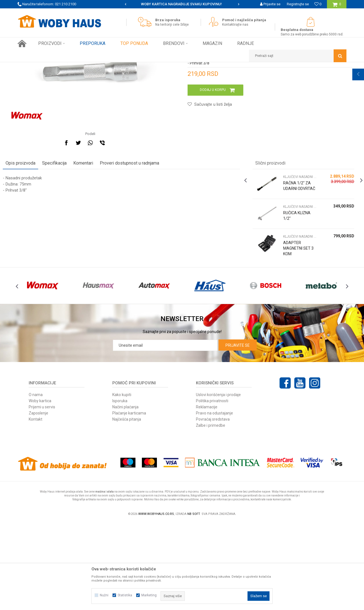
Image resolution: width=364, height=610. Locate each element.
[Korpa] (337, 6)
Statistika (125, 595)
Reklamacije (207, 494)
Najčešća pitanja (127, 507)
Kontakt (36, 507)
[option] (182, 4)
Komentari (98, 238)
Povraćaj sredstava (213, 507)
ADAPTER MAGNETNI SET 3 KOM (288, 323)
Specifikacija (69, 238)
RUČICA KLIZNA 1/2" (289, 290)
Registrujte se (298, 4)
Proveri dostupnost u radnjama (144, 238)
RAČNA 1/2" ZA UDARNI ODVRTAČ (289, 263)
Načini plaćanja (125, 494)
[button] (298, 56)
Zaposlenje (38, 500)
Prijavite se (238, 433)
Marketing (149, 595)
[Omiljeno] (318, 4)
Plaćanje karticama (129, 500)
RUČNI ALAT (77, 66)
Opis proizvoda (35, 238)
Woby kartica (40, 488)
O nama (36, 482)
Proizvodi (57, 66)
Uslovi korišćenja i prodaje (218, 482)
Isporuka (120, 488)
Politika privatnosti (212, 488)
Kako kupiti (122, 482)
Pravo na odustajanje (214, 500)
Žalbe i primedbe (211, 513)
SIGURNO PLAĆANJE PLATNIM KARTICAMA (182, 4)
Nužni (104, 595)
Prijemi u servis (42, 494)
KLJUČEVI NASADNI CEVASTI (113, 66)
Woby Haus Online (32, 66)
